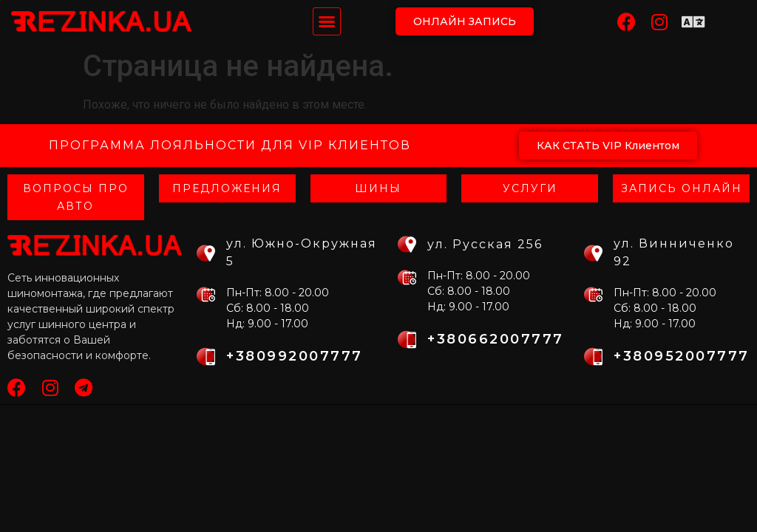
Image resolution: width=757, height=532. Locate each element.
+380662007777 (496, 339)
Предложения (227, 188)
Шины (378, 188)
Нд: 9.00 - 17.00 (267, 324)
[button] (327, 21)
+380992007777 (295, 356)
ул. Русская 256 (485, 244)
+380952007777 (682, 356)
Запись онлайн (682, 188)
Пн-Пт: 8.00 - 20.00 (278, 293)
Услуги (530, 188)
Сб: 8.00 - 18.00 (268, 308)
